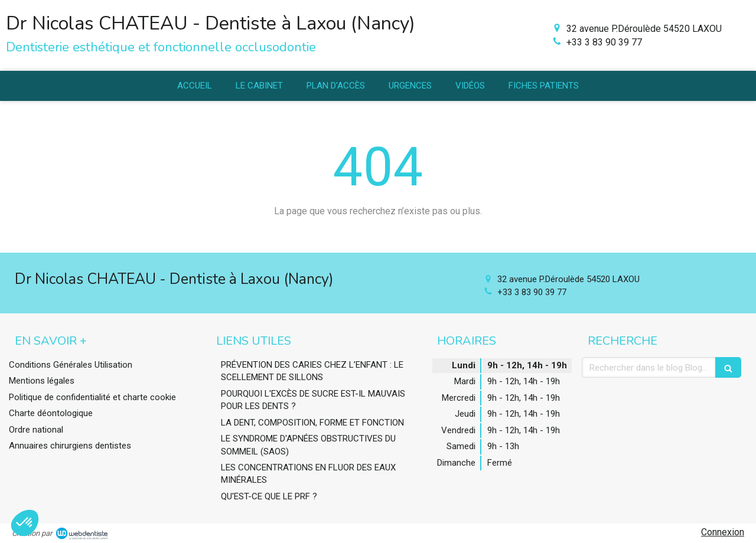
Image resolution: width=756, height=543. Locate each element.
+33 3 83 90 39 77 (604, 42)
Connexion (723, 532)
